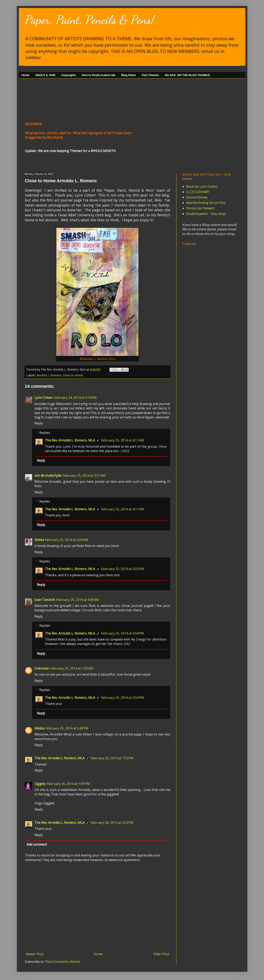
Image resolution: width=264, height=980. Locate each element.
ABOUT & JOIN (45, 75)
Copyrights (69, 75)
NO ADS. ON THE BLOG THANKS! (187, 75)
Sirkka (39, 540)
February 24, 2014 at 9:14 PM (75, 398)
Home (26, 75)
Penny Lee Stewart (200, 208)
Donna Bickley (197, 197)
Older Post (161, 954)
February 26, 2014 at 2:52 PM (112, 823)
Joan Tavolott (45, 600)
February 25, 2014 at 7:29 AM (72, 668)
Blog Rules (129, 75)
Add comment (37, 844)
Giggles (40, 784)
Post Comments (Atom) (62, 962)
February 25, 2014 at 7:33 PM (112, 758)
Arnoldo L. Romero (49, 375)
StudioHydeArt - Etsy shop (206, 214)
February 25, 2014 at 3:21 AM (84, 475)
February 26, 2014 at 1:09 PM (68, 784)
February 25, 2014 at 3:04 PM (122, 633)
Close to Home (73, 375)
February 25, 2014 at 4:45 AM (78, 600)
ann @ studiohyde (48, 475)
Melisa (39, 728)
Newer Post (35, 954)
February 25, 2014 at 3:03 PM (122, 569)
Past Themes (150, 75)
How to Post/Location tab (99, 75)
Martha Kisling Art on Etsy (206, 203)
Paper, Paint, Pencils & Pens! (90, 20)
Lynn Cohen (43, 398)
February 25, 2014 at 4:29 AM (67, 540)
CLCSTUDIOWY (198, 192)
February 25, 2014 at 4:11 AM (122, 440)
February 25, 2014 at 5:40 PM (67, 728)
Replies (45, 433)
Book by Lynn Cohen (202, 186)
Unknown (42, 668)
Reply (39, 423)
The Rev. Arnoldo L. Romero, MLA (70, 440)
